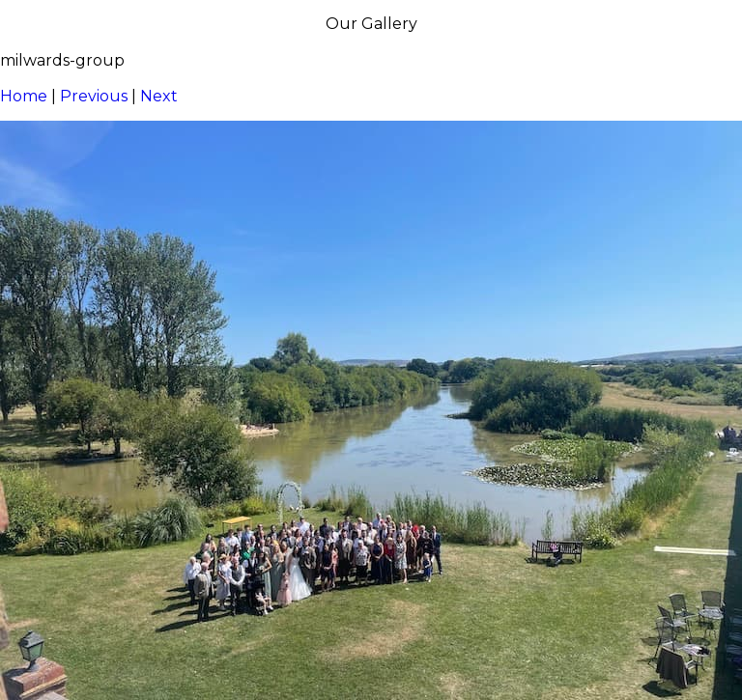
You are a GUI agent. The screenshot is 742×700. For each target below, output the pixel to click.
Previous (94, 96)
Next (159, 96)
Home (24, 96)
